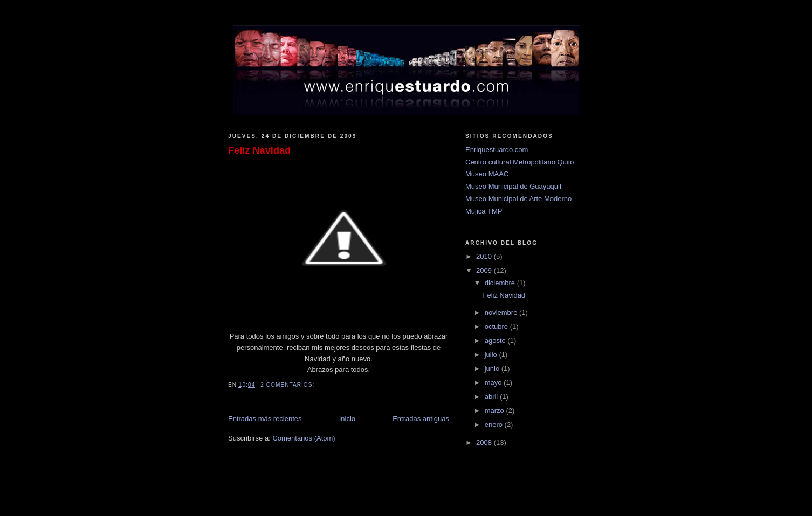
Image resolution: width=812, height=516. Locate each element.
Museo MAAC (487, 174)
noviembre (502, 312)
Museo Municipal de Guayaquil (513, 186)
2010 (485, 256)
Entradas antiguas (421, 419)
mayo (494, 383)
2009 (485, 270)
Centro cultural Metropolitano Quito (520, 162)
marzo (496, 411)
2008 (485, 442)
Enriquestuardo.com (497, 150)
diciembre (501, 283)
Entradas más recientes (265, 419)
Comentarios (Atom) (304, 438)
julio (492, 355)
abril (492, 397)
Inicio (347, 419)
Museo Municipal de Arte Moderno (518, 199)
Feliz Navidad (259, 150)
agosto (496, 340)
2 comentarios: (288, 385)
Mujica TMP (484, 211)
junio (493, 369)
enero (495, 425)
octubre (497, 326)
